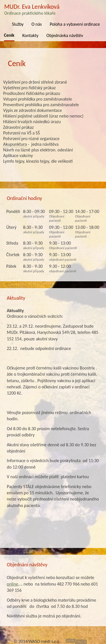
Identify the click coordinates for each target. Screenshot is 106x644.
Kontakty (30, 35)
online (13, 584)
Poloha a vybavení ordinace (75, 24)
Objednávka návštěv (65, 35)
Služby (18, 24)
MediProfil (76, 641)
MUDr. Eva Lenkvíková (53, 9)
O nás (37, 24)
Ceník (9, 35)
